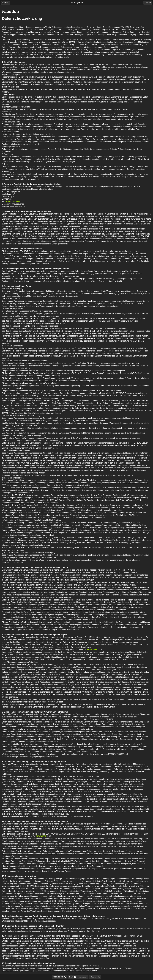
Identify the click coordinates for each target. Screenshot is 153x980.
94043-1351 (92, 650)
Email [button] (71, 977)
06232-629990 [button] (58, 977)
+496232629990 (13, 201)
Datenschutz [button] (95, 977)
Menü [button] (6, 3)
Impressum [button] (83, 977)
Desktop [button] (148, 3)
